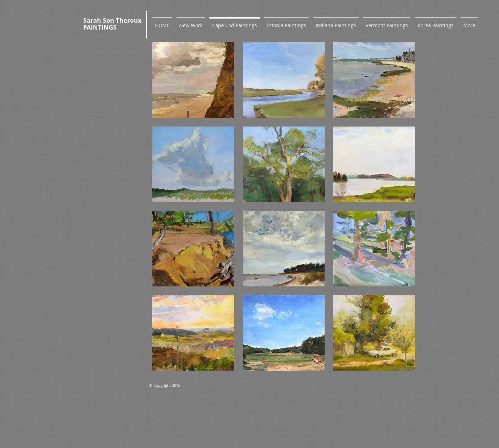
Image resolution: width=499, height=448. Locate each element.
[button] (193, 80)
